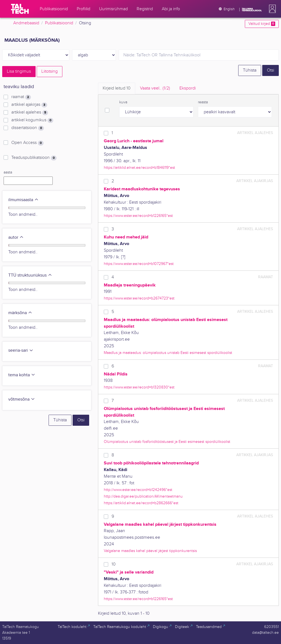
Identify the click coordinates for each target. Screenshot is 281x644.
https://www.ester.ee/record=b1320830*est (139, 387)
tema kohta (22, 375)
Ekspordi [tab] (188, 88)
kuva (123, 102)
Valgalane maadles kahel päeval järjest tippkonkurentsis (150, 551)
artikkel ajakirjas (29, 105)
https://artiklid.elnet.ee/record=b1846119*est (139, 168)
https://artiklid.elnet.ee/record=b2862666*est (141, 503)
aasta (8, 172)
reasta (203, 102)
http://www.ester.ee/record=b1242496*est (138, 490)
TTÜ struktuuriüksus (30, 275)
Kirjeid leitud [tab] (117, 88)
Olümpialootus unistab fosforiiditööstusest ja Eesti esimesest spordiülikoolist (167, 442)
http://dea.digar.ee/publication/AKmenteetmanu (143, 496)
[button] (271, 9)
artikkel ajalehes (30, 112)
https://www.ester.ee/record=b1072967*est (139, 264)
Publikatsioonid (59, 23)
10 (114, 564)
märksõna (20, 313)
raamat (21, 97)
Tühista (250, 70)
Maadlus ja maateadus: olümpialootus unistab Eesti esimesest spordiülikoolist (168, 353)
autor (16, 237)
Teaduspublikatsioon (34, 158)
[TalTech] (20, 9)
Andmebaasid (26, 23)
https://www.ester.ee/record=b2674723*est (139, 298)
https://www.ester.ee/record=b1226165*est (138, 216)
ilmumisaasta (23, 200)
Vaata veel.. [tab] (155, 88)
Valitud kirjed (262, 24)
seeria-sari (21, 350)
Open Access (27, 143)
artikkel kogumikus (32, 120)
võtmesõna (22, 399)
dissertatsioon (28, 128)
